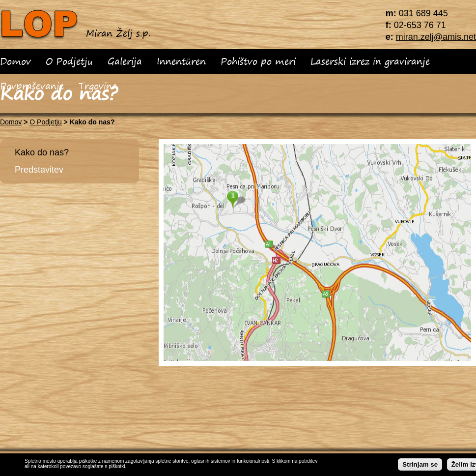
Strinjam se (420, 465)
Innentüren (181, 61)
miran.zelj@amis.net (436, 37)
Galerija (125, 61)
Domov (15, 61)
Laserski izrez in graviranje (370, 61)
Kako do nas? (42, 152)
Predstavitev (39, 170)
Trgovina (98, 86)
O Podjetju (69, 61)
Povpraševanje (32, 86)
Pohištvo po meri (258, 61)
